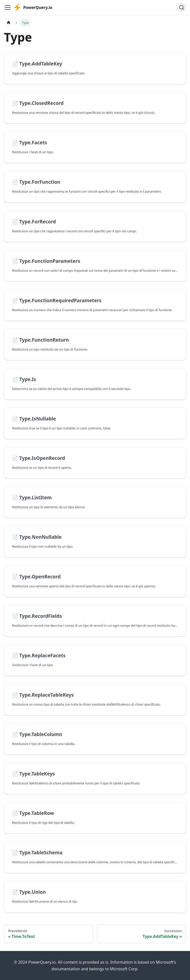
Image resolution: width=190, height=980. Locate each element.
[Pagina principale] (9, 23)
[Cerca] (182, 7)
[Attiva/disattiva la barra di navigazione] (8, 7)
